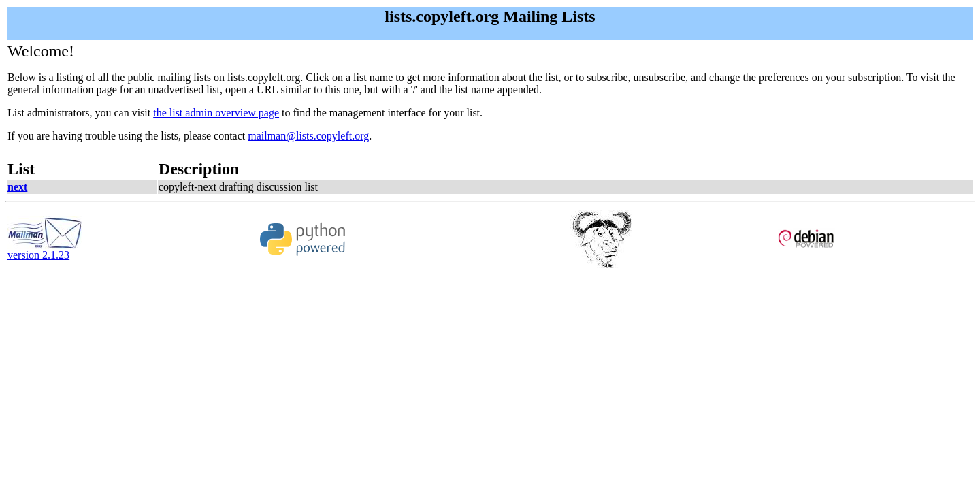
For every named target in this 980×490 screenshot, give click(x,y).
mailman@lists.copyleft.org (308, 136)
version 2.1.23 (45, 250)
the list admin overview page (216, 113)
